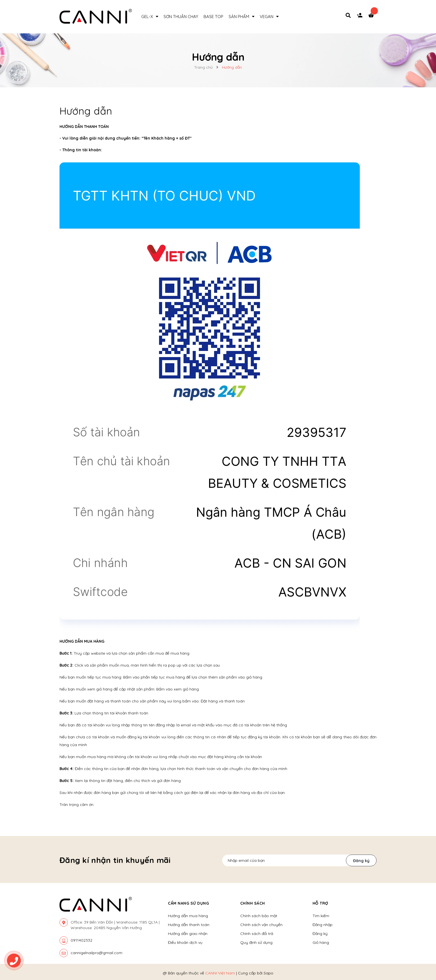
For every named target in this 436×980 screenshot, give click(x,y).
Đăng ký (361, 861)
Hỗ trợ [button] (320, 903)
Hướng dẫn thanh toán (189, 925)
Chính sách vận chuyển (261, 925)
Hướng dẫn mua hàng (188, 916)
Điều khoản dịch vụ (185, 942)
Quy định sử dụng (256, 942)
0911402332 (81, 940)
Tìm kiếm (321, 916)
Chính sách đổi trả (257, 934)
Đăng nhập (323, 925)
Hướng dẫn (86, 111)
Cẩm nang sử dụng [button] (188, 903)
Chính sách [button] (253, 903)
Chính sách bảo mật (259, 916)
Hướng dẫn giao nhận (188, 934)
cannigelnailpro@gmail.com (96, 953)
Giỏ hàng (321, 942)
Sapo (268, 973)
